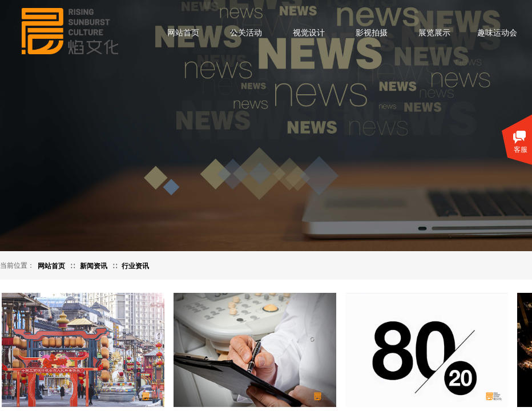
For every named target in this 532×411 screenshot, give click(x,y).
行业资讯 (135, 266)
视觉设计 (309, 33)
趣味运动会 (497, 33)
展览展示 (434, 33)
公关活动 (246, 33)
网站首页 (183, 33)
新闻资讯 (94, 266)
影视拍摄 (372, 33)
